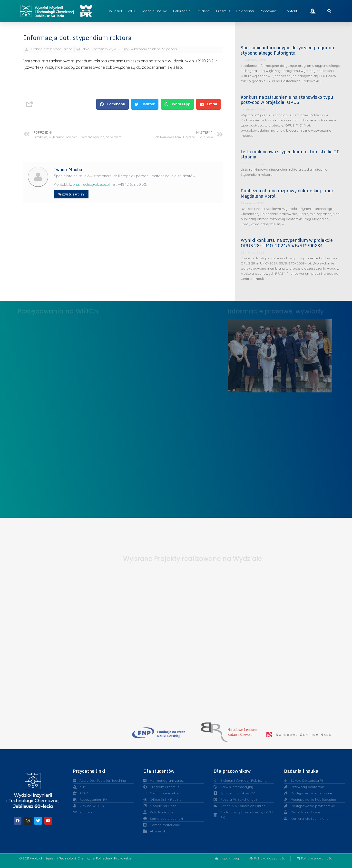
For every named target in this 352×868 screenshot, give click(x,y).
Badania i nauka (154, 11)
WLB (131, 11)
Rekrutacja (182, 11)
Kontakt (291, 11)
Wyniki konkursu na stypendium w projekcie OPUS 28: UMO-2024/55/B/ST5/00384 (287, 243)
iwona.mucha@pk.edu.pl (89, 184)
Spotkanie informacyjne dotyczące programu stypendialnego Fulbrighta (287, 50)
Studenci (203, 11)
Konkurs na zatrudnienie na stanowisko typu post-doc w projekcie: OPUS (287, 100)
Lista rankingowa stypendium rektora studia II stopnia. (290, 154)
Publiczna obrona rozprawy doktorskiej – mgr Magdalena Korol (287, 193)
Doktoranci (245, 11)
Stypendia (170, 49)
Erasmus (223, 11)
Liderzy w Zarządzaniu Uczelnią (280, 355)
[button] (112, 104)
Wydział (115, 11)
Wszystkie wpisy (71, 194)
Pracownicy (269, 11)
